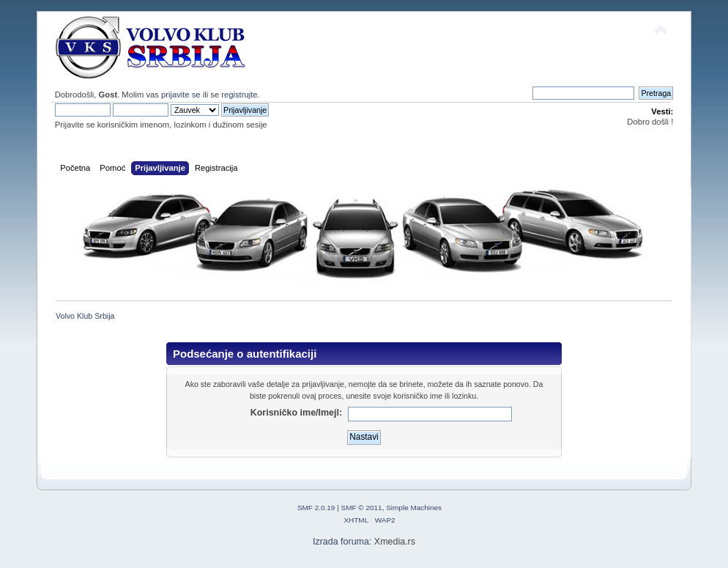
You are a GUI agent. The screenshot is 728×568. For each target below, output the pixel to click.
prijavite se (181, 95)
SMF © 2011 (362, 508)
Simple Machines (414, 508)
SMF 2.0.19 (316, 508)
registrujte (239, 95)
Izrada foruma (341, 542)
